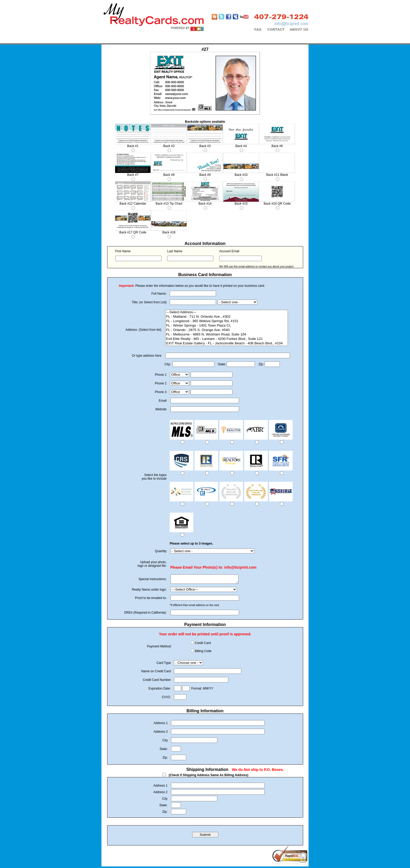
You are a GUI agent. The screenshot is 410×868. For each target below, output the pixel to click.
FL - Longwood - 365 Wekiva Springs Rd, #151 (227, 321)
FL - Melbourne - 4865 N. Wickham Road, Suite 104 (227, 335)
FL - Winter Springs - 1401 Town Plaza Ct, (227, 326)
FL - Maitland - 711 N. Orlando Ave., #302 (227, 317)
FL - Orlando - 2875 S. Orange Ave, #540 (227, 330)
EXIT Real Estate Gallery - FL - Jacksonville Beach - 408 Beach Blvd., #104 (227, 343)
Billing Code (203, 653)
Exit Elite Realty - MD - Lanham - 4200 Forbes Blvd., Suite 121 (227, 339)
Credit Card (203, 645)
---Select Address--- (227, 312)
